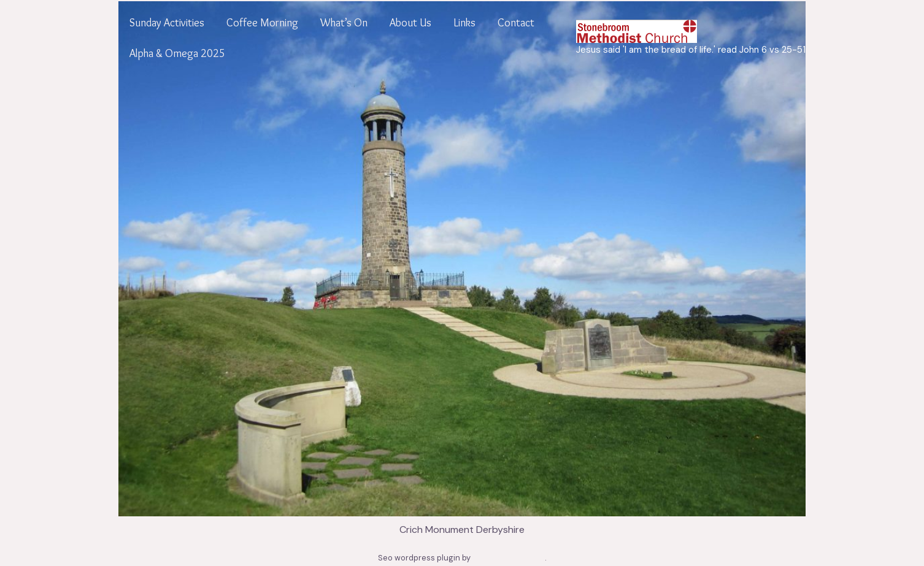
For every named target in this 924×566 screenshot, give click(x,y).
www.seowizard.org (509, 558)
